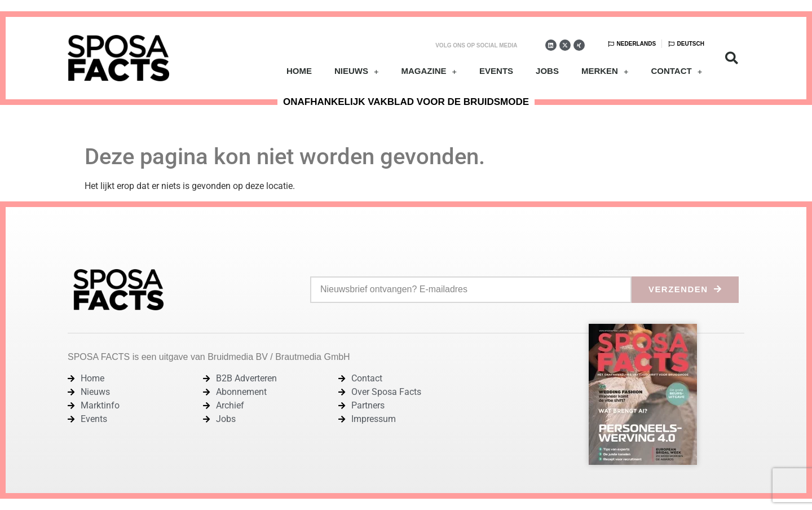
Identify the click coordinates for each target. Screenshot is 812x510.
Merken (605, 71)
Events (496, 71)
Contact (676, 71)
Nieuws (357, 71)
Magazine (429, 71)
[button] (732, 58)
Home (299, 71)
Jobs (547, 71)
